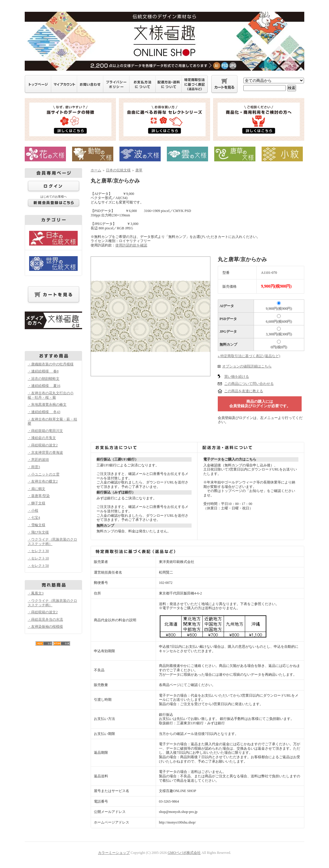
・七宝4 (34, 518)
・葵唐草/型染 (39, 496)
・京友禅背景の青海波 (45, 453)
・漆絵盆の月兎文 (42, 438)
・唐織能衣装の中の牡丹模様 (51, 364)
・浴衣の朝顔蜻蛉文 (44, 379)
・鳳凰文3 (36, 593)
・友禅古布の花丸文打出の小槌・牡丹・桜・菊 (51, 395)
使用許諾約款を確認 (131, 245)
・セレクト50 (38, 566)
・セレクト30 (38, 551)
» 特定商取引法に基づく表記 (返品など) (249, 356)
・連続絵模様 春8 (43, 371)
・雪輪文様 (36, 525)
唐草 (139, 170)
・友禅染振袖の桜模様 (45, 627)
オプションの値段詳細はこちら (247, 366)
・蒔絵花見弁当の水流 (45, 619)
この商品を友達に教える (244, 391)
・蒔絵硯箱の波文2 (43, 445)
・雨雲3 (34, 467)
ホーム (96, 170)
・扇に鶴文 (36, 489)
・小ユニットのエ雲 (44, 474)
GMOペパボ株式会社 (184, 853)
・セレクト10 (38, 558)
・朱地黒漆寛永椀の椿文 (47, 405)
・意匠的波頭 (38, 460)
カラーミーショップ (114, 853)
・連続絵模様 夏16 (44, 386)
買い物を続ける (237, 377)
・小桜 (33, 511)
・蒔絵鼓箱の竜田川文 (45, 431)
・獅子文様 (36, 503)
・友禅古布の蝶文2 (43, 481)
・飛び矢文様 (38, 532)
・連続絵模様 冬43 (44, 412)
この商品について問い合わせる (249, 384)
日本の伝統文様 (118, 170)
